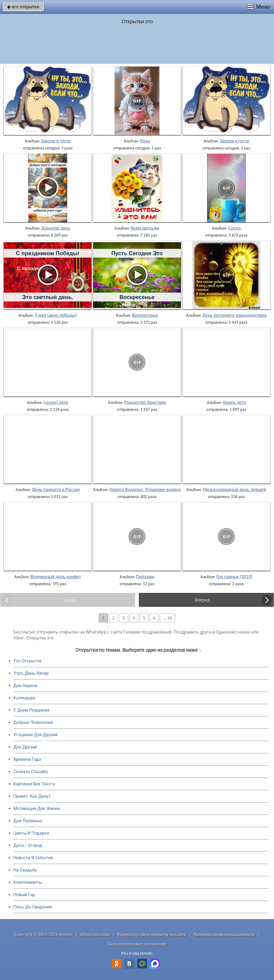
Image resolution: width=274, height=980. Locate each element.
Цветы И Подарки (31, 833)
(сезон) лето (56, 402)
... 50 (168, 618)
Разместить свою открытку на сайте (152, 934)
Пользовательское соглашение (137, 944)
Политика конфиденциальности (224, 934)
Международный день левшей (234, 489)
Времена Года (27, 759)
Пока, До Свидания (33, 907)
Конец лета (235, 402)
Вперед (202, 600)
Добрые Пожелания (33, 722)
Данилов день (56, 228)
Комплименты (28, 882)
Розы (145, 141)
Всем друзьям (145, 228)
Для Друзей (25, 747)
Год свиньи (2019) (234, 577)
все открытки (23, 7)
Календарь (24, 698)
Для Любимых (28, 821)
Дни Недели (25, 686)
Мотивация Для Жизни (37, 809)
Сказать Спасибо (31, 772)
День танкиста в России (56, 489)
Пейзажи (145, 577)
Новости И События (33, 858)
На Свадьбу (25, 870)
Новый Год (24, 895)
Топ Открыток (28, 661)
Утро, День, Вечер (31, 673)
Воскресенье (145, 315)
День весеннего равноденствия (234, 315)
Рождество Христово (145, 402)
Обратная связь (95, 934)
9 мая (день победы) (56, 315)
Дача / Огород (28, 845)
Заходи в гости (56, 141)
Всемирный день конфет (56, 577)
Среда (234, 228)
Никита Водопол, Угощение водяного (147, 489)
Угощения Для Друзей (35, 735)
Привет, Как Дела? (32, 796)
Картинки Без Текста (34, 784)
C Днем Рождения (31, 710)
